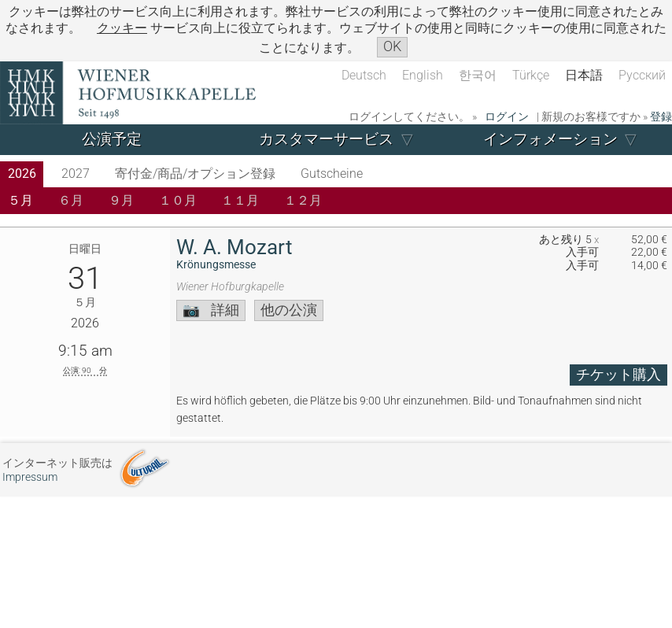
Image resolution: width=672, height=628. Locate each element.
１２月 (303, 200)
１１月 (240, 200)
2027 (76, 174)
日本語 (584, 75)
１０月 (178, 200)
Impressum (30, 477)
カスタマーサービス (326, 139)
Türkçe (531, 75)
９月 (121, 200)
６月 (71, 200)
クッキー (122, 28)
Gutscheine (332, 174)
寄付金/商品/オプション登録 (195, 174)
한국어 (478, 75)
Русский (642, 75)
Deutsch (364, 75)
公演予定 (112, 139)
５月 (20, 200)
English (423, 75)
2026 (22, 174)
